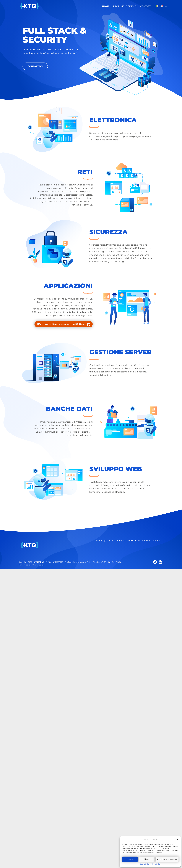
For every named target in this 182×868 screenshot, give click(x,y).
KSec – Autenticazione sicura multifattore (61, 324)
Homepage (101, 540)
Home (109, 6)
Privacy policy (25, 565)
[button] (177, 840)
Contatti (147, 6)
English (162, 6)
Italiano (157, 6)
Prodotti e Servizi (127, 6)
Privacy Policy (156, 864)
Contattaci (35, 66)
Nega (147, 859)
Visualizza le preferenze (167, 859)
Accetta (130, 859)
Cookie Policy (145, 864)
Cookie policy (38, 565)
